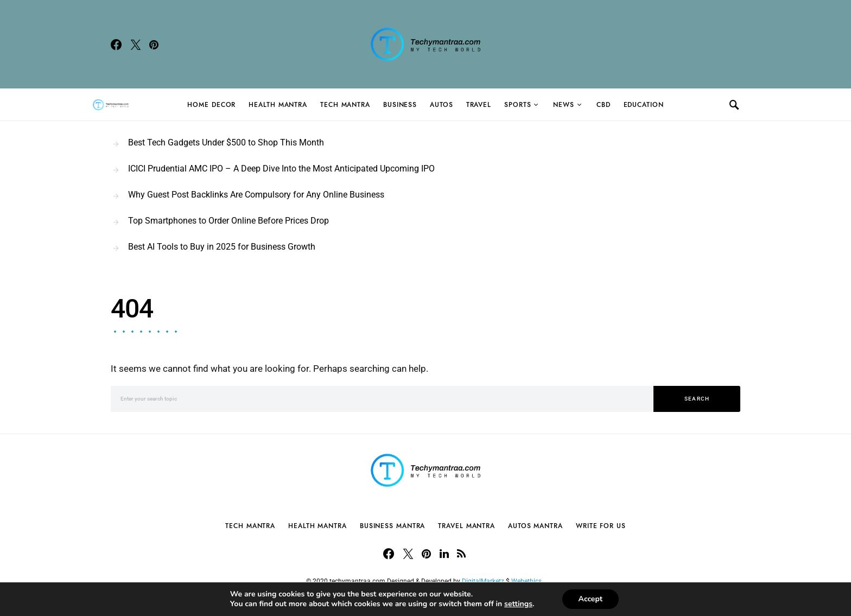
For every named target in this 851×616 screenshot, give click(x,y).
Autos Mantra (535, 526)
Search (697, 399)
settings (518, 604)
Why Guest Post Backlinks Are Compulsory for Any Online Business (256, 195)
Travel (479, 105)
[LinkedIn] (444, 554)
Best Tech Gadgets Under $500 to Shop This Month (226, 142)
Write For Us (601, 526)
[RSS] (461, 554)
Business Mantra (393, 526)
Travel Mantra (466, 526)
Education (644, 105)
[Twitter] (136, 45)
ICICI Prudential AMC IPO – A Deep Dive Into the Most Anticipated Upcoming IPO (281, 169)
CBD (604, 105)
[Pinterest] (154, 45)
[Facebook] (116, 45)
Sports (517, 105)
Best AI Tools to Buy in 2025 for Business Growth (222, 247)
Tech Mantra (345, 105)
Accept (591, 599)
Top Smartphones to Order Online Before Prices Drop (228, 221)
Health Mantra (278, 105)
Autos (442, 105)
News (564, 105)
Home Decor (211, 105)
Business (400, 105)
